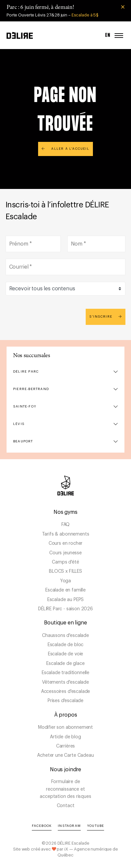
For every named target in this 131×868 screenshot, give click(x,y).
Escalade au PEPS (65, 600)
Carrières (66, 746)
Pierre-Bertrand (31, 389)
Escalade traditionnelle (65, 673)
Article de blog (65, 737)
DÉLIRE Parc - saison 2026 (65, 609)
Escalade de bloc (65, 645)
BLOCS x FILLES (65, 571)
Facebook (42, 826)
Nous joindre (65, 770)
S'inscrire (106, 316)
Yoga (65, 581)
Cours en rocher (66, 543)
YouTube (96, 826)
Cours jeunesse (65, 553)
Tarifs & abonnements (66, 534)
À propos (66, 715)
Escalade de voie (65, 654)
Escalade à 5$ (85, 15)
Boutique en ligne (65, 623)
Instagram (69, 826)
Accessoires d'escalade (65, 692)
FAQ (66, 525)
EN (108, 35)
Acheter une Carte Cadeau (65, 755)
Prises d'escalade (65, 701)
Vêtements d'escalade (65, 682)
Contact (66, 806)
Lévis (19, 424)
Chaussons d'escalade (65, 636)
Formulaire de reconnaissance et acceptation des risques (65, 789)
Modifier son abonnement (65, 727)
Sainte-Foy (25, 407)
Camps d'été (65, 562)
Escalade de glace (65, 664)
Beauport (23, 441)
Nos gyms (65, 512)
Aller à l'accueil (65, 149)
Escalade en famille (65, 590)
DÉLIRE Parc (26, 372)
